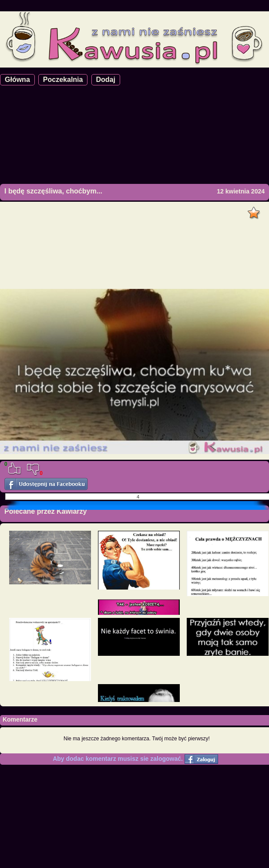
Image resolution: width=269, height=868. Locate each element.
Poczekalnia (63, 80)
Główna (17, 80)
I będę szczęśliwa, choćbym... (53, 191)
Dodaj (106, 80)
